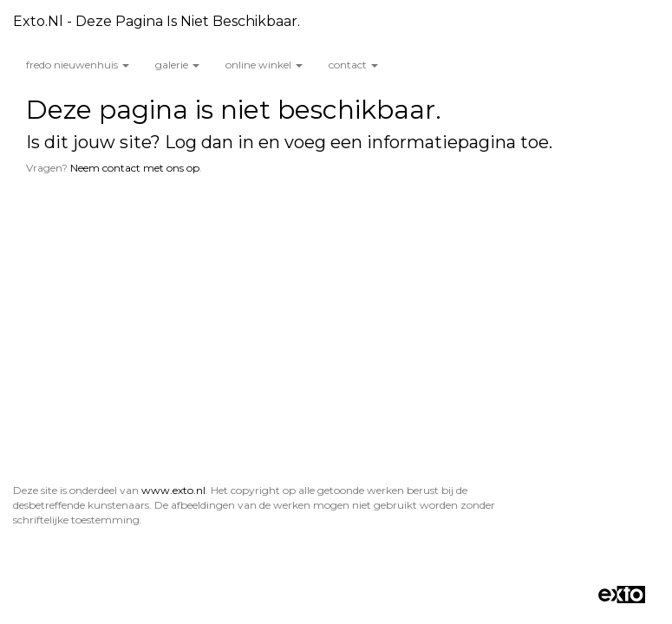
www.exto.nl (173, 252)
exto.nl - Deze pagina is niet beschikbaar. (157, 21)
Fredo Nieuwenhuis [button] (78, 65)
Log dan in (209, 142)
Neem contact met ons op (135, 168)
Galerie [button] (177, 65)
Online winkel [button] (264, 65)
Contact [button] (353, 65)
